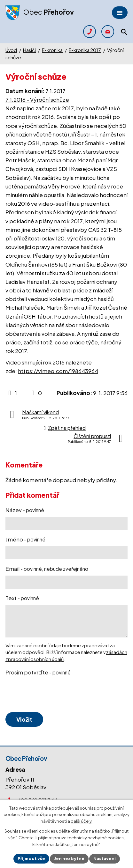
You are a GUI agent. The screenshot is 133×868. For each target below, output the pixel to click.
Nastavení (105, 858)
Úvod (11, 50)
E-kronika (52, 50)
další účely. (82, 821)
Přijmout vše (31, 858)
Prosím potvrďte (38, 672)
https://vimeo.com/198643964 (58, 371)
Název (25, 510)
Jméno (25, 539)
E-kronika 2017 (85, 50)
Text (22, 598)
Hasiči (29, 50)
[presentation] (53, 694)
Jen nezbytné (69, 858)
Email (47, 569)
